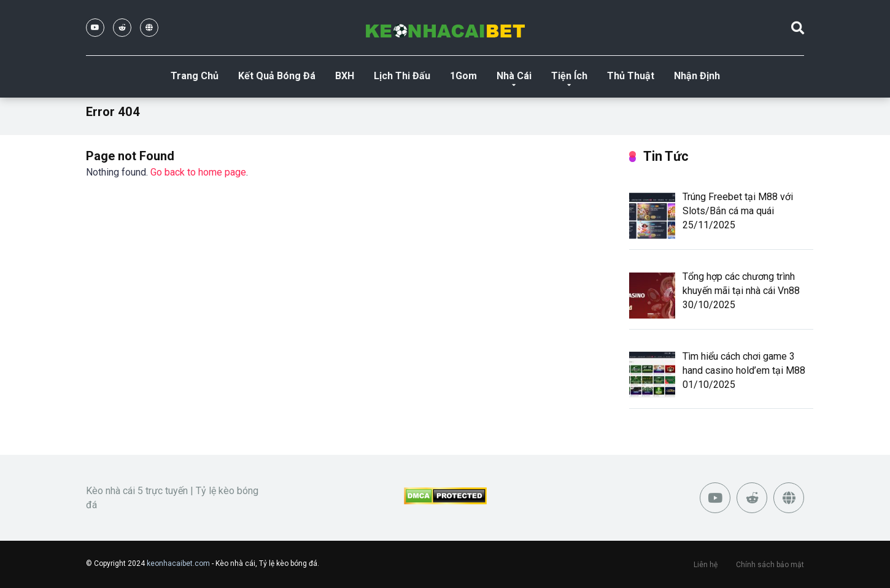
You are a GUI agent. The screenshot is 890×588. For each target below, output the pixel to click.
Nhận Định (697, 76)
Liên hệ (706, 565)
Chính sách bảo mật (770, 565)
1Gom (463, 76)
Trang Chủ (195, 76)
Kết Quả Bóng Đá (277, 76)
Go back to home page (198, 172)
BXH (345, 76)
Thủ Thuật (631, 76)
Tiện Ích (569, 76)
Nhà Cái (514, 76)
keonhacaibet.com (178, 563)
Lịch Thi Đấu (402, 76)
